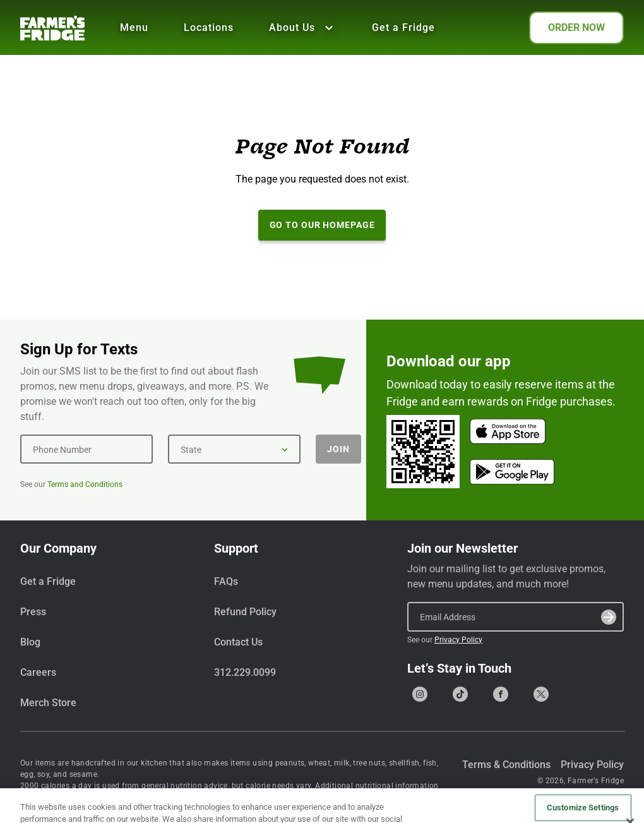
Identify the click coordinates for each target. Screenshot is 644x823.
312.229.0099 (245, 672)
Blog (30, 642)
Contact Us (238, 642)
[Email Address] (516, 616)
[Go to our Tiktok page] (460, 694)
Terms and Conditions (85, 484)
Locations (209, 27)
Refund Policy (245, 612)
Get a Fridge (403, 27)
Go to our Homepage (322, 225)
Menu (134, 27)
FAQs (226, 581)
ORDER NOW (576, 27)
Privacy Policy (458, 640)
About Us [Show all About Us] (303, 28)
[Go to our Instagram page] (420, 694)
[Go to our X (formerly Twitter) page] (541, 694)
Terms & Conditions (506, 765)
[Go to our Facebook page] (501, 694)
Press (33, 612)
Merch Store (48, 703)
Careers (38, 672)
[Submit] (609, 617)
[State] (234, 449)
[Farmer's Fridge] (52, 28)
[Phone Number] (86, 449)
